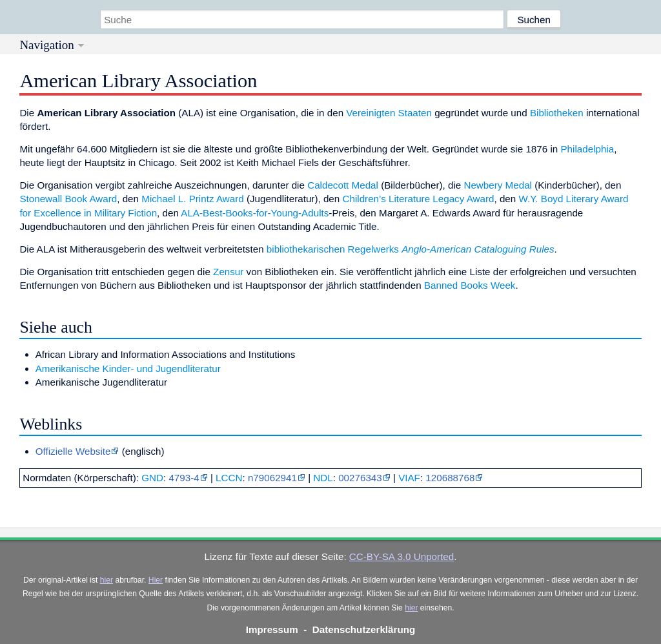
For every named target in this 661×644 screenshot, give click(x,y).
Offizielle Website (73, 451)
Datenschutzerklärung (364, 629)
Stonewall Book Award (68, 199)
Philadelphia (587, 149)
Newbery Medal (498, 185)
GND (152, 478)
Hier (156, 580)
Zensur (228, 272)
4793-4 (184, 478)
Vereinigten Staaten (389, 113)
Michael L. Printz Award (192, 199)
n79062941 (272, 478)
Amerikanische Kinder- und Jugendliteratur (128, 369)
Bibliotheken (557, 113)
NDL (323, 478)
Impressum (272, 629)
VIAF (409, 478)
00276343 (360, 478)
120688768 (450, 478)
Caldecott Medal (343, 185)
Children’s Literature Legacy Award (418, 199)
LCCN (229, 478)
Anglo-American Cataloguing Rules (478, 249)
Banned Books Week (470, 285)
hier (107, 580)
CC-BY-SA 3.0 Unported (402, 556)
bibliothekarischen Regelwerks (333, 249)
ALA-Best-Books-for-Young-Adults (255, 213)
